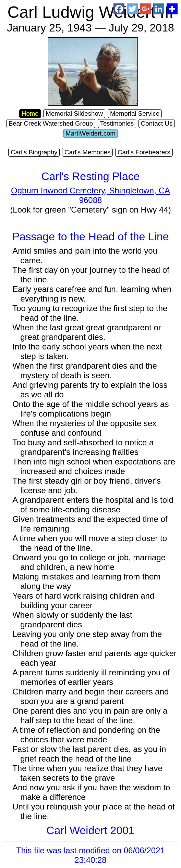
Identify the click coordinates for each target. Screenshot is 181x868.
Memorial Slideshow (74, 113)
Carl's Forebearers (144, 152)
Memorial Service (135, 113)
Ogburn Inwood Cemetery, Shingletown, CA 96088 (90, 195)
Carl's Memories (87, 152)
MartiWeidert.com (90, 133)
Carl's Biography (34, 152)
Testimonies (117, 123)
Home (30, 113)
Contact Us (157, 123)
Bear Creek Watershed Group (51, 123)
